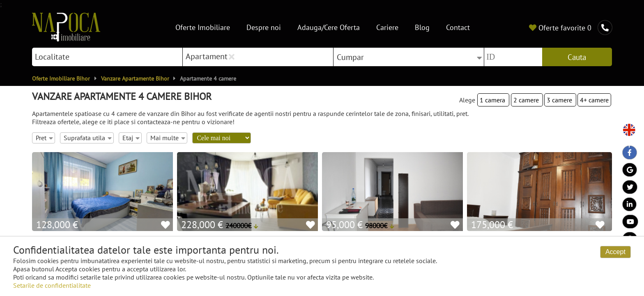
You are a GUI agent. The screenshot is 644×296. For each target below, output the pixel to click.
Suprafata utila (87, 138)
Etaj (131, 138)
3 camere (560, 100)
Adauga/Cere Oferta (329, 27)
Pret (44, 138)
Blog (422, 27)
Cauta (577, 57)
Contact (458, 27)
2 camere (527, 100)
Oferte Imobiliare (203, 27)
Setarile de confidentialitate (52, 285)
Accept (615, 252)
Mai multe (168, 138)
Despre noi (264, 27)
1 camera (493, 100)
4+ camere (594, 100)
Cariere (387, 27)
